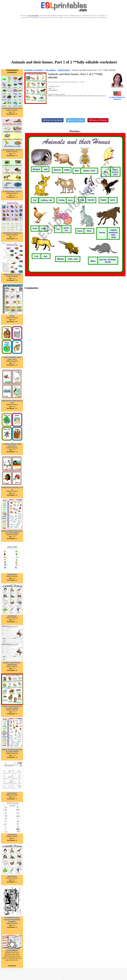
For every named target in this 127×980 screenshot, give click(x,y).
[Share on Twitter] (75, 120)
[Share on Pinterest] (98, 120)
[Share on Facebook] (53, 120)
